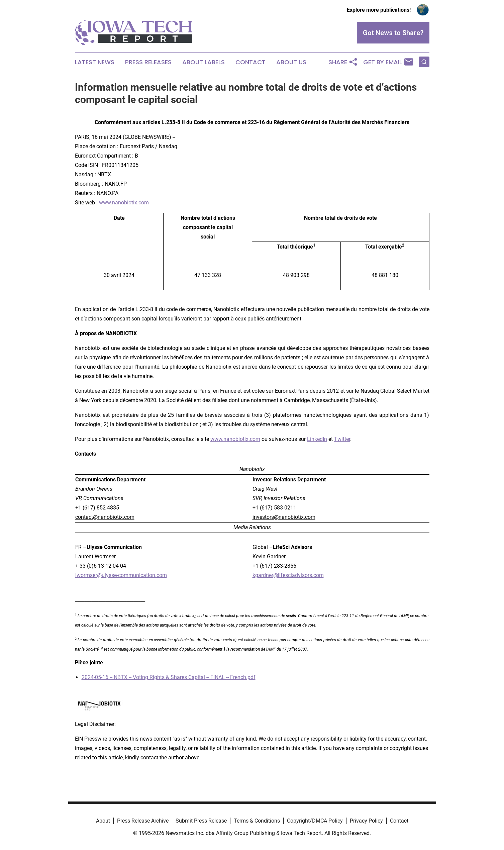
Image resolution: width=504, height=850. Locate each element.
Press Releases (148, 62)
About (103, 821)
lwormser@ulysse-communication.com (121, 575)
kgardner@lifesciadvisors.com (288, 575)
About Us (291, 62)
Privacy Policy (366, 821)
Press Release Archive (143, 821)
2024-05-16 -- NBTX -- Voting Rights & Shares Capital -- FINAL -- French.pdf (169, 677)
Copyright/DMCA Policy (315, 821)
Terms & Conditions (257, 821)
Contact (250, 62)
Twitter (342, 439)
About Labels (204, 62)
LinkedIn (317, 439)
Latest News (95, 62)
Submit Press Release (201, 821)
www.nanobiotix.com (124, 203)
